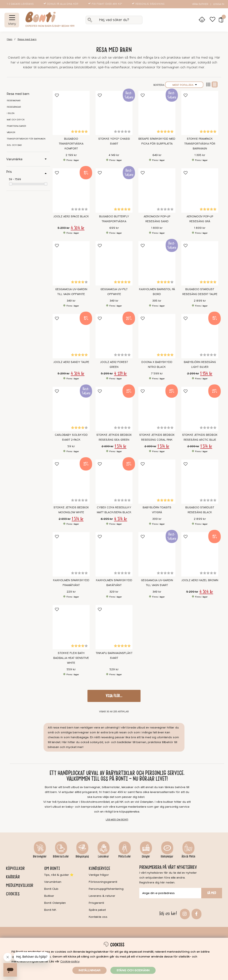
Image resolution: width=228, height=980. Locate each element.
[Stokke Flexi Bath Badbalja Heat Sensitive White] (71, 627)
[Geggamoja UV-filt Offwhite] (114, 263)
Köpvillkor (15, 868)
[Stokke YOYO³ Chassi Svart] (114, 113)
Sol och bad (14, 145)
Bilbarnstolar (61, 856)
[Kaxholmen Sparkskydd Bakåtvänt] (114, 554)
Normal (215, 84)
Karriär (13, 877)
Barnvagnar (40, 856)
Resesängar (14, 107)
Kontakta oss (98, 917)
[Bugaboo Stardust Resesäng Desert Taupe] (200, 263)
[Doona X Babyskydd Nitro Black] (157, 336)
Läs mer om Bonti (117, 820)
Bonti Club (51, 889)
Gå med (212, 893)
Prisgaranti (96, 903)
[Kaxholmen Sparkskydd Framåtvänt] (71, 554)
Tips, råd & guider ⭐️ (59, 875)
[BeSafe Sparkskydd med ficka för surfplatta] (157, 113)
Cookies (13, 894)
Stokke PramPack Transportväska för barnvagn (200, 144)
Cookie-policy (70, 961)
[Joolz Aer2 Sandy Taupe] (71, 336)
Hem (10, 39)
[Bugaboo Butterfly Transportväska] (114, 191)
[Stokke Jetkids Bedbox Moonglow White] (71, 482)
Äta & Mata (188, 856)
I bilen (11, 113)
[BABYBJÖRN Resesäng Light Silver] (200, 336)
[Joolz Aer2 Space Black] (71, 191)
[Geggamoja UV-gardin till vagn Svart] (157, 554)
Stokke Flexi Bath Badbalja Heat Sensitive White (71, 658)
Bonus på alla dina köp (61, 4)
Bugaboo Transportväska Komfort (71, 144)
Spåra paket (97, 910)
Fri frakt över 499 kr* (106, 4)
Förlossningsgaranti (103, 882)
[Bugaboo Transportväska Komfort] (71, 113)
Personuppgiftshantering (106, 889)
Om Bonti (52, 868)
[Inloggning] (202, 20)
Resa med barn (27, 39)
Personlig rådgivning (149, 4)
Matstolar (125, 856)
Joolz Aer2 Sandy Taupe (71, 362)
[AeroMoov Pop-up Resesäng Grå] (200, 191)
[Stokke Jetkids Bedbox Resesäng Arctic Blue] (200, 409)
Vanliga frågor (99, 875)
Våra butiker (200, 4)
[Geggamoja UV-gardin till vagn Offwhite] (71, 263)
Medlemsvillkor (20, 885)
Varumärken (53, 882)
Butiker (49, 896)
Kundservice (99, 868)
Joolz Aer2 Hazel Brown (200, 580)
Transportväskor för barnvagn (26, 139)
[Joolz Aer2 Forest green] (114, 336)
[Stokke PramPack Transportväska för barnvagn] (200, 113)
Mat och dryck (16, 120)
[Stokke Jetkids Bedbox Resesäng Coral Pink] (157, 409)
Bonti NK (50, 910)
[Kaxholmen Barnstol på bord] (157, 263)
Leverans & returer (102, 896)
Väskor (11, 132)
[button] (220, 20)
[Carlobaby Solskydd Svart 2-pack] (71, 409)
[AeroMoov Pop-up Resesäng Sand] (157, 191)
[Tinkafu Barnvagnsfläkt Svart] (114, 627)
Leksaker (103, 856)
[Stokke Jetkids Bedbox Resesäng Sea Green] (114, 409)
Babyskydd (82, 856)
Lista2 (208, 84)
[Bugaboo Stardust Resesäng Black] (200, 482)
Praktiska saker (16, 126)
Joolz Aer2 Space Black (71, 217)
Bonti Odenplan (55, 903)
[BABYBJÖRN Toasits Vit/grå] (157, 482)
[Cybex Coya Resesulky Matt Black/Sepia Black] (114, 482)
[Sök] (114, 20)
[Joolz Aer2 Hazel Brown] (200, 554)
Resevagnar (14, 101)
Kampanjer (167, 856)
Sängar (146, 856)
